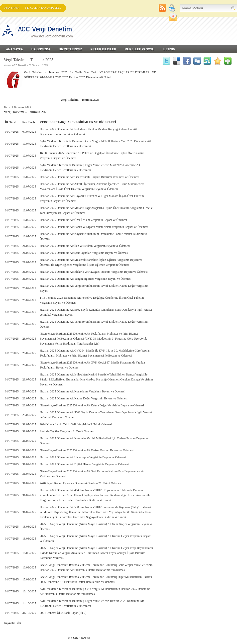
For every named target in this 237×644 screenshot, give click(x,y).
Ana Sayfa (12, 8)
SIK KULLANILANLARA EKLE (43, 8)
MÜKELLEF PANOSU (140, 49)
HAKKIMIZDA (41, 49)
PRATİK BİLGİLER (103, 49)
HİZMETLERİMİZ (70, 49)
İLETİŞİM (169, 49)
